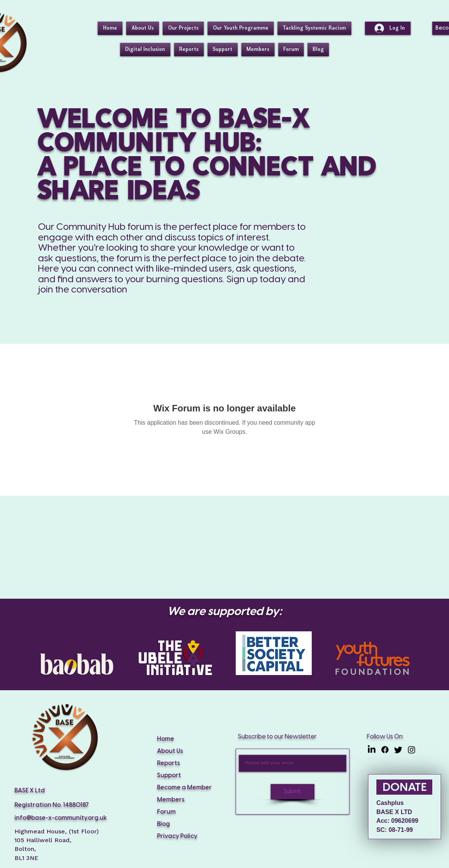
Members (171, 800)
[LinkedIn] (372, 750)
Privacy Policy (177, 836)
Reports (168, 763)
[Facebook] (385, 750)
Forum (166, 812)
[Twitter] (398, 750)
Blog (163, 824)
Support (169, 776)
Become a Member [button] (184, 788)
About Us (170, 751)
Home (166, 739)
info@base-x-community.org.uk (61, 818)
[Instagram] (412, 750)
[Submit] (293, 792)
